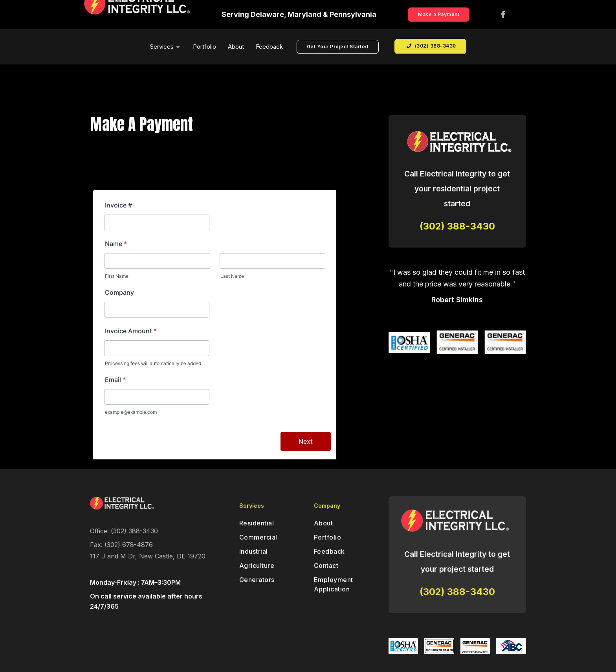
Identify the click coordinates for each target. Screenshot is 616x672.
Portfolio (204, 47)
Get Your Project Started (338, 47)
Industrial (254, 551)
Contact (326, 566)
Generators (257, 580)
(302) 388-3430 (431, 46)
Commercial (258, 537)
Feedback (269, 47)
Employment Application (334, 584)
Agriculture (257, 566)
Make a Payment (439, 14)
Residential (257, 523)
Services (165, 47)
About (236, 47)
